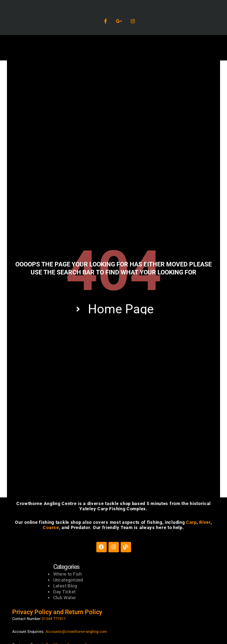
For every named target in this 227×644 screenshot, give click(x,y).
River (205, 522)
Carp (191, 522)
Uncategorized (68, 580)
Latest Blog (65, 586)
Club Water (65, 598)
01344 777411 (54, 619)
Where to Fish (68, 574)
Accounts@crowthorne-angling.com (76, 632)
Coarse (51, 527)
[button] (113, 48)
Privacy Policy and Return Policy (58, 612)
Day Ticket (64, 592)
